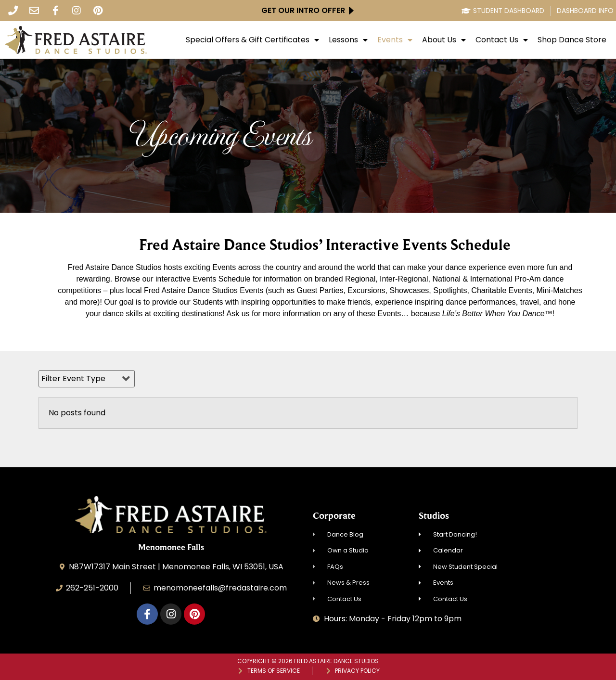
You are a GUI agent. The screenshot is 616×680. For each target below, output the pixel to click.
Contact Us (502, 40)
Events (395, 40)
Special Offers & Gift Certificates (252, 40)
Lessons (348, 40)
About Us (444, 40)
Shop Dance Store (572, 40)
